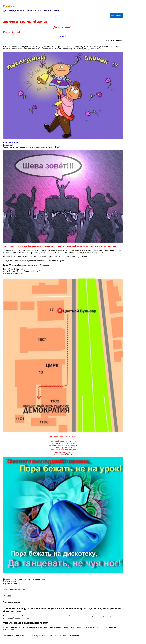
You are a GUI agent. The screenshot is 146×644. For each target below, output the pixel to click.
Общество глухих (51, 11)
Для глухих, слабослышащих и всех (21, 11)
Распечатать (116, 16)
